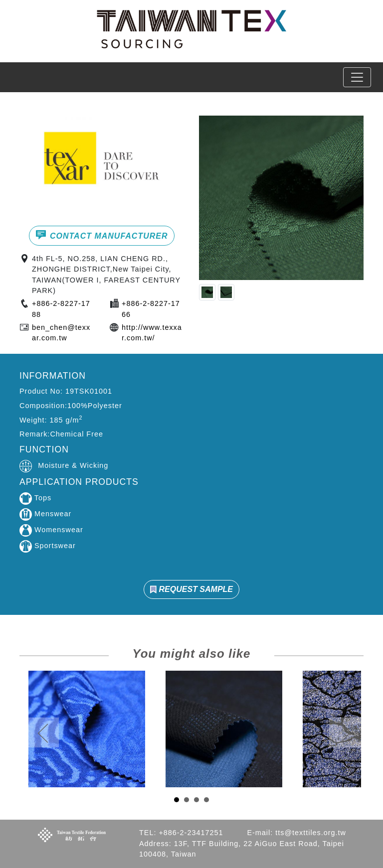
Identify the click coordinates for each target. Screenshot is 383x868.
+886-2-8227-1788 (61, 309)
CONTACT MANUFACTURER (101, 235)
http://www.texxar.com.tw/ (152, 333)
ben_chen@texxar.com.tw (61, 333)
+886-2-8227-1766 (151, 309)
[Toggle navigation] (357, 77)
